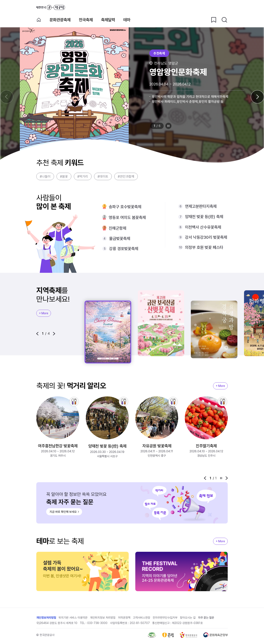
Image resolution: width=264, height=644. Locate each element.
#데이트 (103, 177)
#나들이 (45, 177)
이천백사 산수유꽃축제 (203, 227)
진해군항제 (117, 228)
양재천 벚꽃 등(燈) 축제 (204, 217)
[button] (37, 334)
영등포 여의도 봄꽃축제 (127, 217)
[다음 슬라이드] (257, 97)
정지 (169, 126)
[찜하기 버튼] (214, 20)
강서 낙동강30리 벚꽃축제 (206, 237)
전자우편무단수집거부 (165, 618)
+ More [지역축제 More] (44, 313)
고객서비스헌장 (141, 618)
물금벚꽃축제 (120, 239)
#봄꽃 (64, 177)
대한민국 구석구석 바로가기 (51, 7)
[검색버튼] (224, 20)
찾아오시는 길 (188, 618)
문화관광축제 (60, 20)
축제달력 (108, 20)
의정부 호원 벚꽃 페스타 (204, 247)
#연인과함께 (126, 177)
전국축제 (86, 20)
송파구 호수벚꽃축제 (125, 207)
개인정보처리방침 (46, 618)
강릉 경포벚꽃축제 (124, 249)
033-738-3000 (97, 623)
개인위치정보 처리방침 (103, 618)
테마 (127, 20)
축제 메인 (39, 20)
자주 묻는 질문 (206, 618)
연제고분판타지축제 (201, 206)
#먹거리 (83, 177)
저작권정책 (124, 618)
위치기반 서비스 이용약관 (73, 618)
